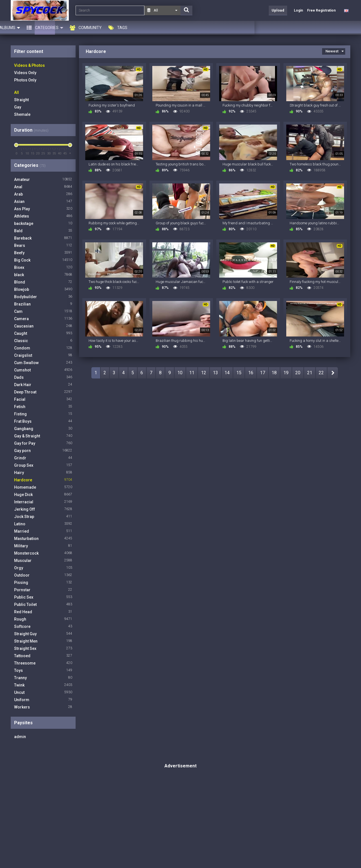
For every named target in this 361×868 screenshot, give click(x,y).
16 (251, 373)
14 (227, 373)
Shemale (22, 114)
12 (204, 373)
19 (286, 373)
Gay (18, 107)
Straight (21, 100)
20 (298, 373)
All (16, 92)
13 (215, 373)
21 (310, 373)
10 (180, 373)
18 (274, 373)
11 (192, 373)
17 (263, 373)
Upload (278, 10)
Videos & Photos (29, 65)
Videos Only (25, 73)
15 (239, 373)
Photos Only (25, 80)
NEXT (333, 373)
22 (321, 373)
